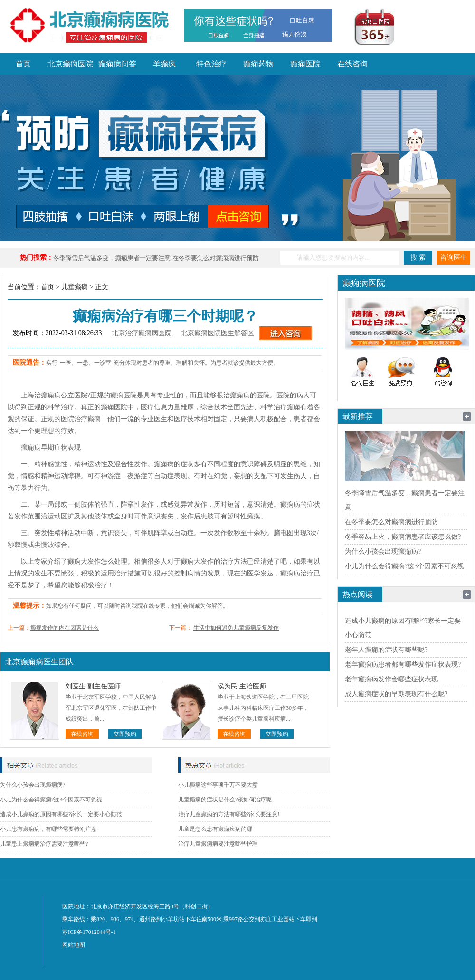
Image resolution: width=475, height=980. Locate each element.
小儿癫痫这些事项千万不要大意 (218, 785)
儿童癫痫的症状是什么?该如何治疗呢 (225, 800)
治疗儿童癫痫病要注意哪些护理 (218, 844)
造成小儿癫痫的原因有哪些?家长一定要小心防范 (61, 814)
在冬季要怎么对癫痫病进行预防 (216, 258)
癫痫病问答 (117, 64)
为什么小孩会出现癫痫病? (33, 785)
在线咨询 (352, 64)
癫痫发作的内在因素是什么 (65, 628)
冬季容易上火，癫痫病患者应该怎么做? (403, 537)
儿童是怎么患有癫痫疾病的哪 (215, 829)
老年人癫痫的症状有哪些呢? (386, 650)
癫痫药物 (258, 64)
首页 (23, 64)
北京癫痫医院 (70, 64)
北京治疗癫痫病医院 (142, 333)
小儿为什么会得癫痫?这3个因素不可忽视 (51, 800)
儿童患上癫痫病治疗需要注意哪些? (44, 844)
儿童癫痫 (75, 287)
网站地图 (74, 945)
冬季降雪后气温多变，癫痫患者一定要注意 (112, 258)
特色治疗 (211, 64)
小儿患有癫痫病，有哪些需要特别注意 (48, 829)
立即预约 (125, 734)
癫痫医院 (305, 64)
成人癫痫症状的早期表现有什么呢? (396, 694)
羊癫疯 (164, 64)
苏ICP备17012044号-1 (89, 932)
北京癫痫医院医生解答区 (218, 333)
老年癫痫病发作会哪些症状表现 (391, 679)
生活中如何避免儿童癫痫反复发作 (236, 628)
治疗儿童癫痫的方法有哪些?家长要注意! (229, 814)
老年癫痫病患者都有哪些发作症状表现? (403, 664)
